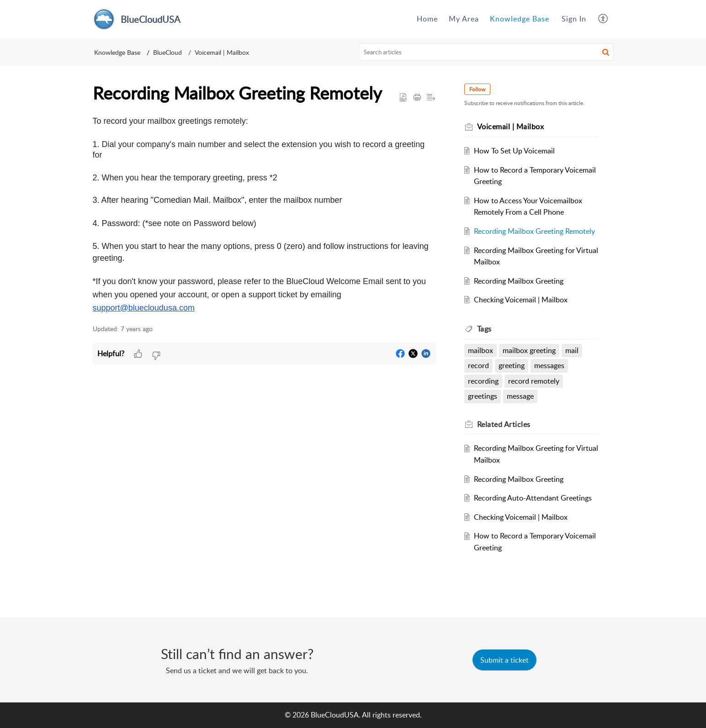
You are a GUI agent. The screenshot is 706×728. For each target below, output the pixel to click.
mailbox (481, 350)
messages (549, 365)
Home (427, 19)
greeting (512, 365)
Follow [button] (478, 89)
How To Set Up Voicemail (514, 151)
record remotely (534, 381)
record (479, 365)
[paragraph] (264, 215)
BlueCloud (167, 52)
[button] (603, 19)
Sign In (574, 19)
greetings (483, 396)
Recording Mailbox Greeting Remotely (534, 231)
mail (572, 350)
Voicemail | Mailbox (222, 52)
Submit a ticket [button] (504, 660)
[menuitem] (427, 19)
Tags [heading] (485, 329)
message (520, 396)
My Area (464, 19)
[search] (486, 52)
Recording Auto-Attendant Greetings (533, 498)
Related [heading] (504, 424)
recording (484, 381)
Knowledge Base (520, 19)
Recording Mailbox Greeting (519, 281)
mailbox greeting (529, 350)
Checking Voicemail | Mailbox (521, 300)
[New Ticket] (504, 660)
